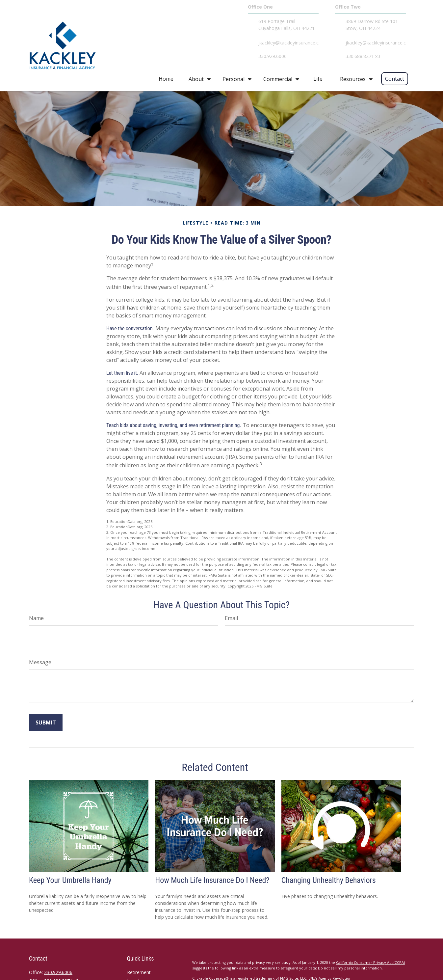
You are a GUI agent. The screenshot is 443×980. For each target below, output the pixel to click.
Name (36, 618)
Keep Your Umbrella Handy (70, 880)
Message (40, 662)
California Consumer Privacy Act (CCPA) (370, 962)
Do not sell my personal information (350, 968)
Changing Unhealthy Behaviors (329, 880)
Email (231, 618)
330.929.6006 (58, 972)
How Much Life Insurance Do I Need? (212, 880)
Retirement (139, 972)
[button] (166, 79)
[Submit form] (46, 722)
